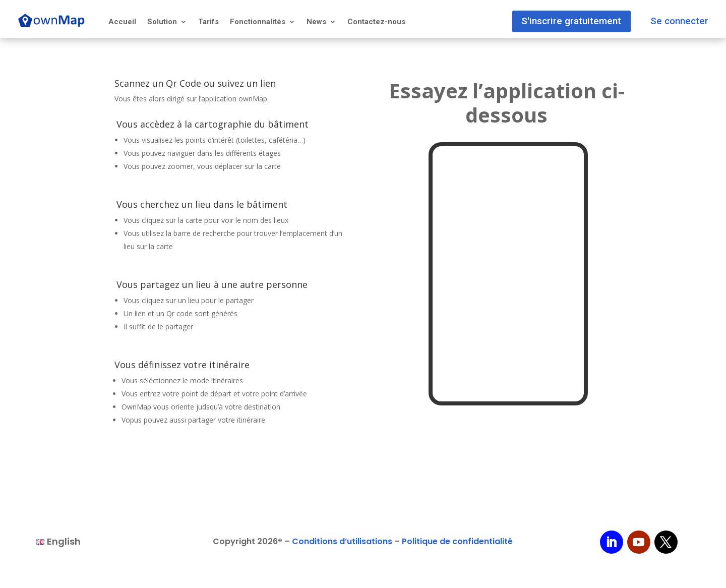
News (316, 22)
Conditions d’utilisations (342, 541)
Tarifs (208, 22)
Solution (162, 22)
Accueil (122, 22)
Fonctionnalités (258, 22)
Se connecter (678, 19)
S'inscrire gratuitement (565, 19)
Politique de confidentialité (457, 541)
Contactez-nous (376, 22)
